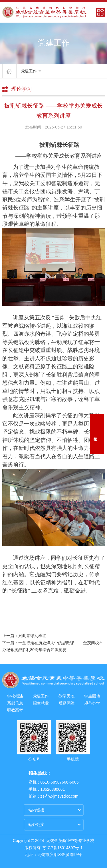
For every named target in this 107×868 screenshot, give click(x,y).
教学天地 (66, 696)
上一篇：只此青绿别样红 (24, 636)
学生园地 (92, 696)
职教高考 (15, 710)
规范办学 (92, 703)
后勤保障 (66, 703)
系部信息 (15, 703)
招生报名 (97, 434)
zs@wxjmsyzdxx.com (59, 796)
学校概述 (15, 696)
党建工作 (31, 71)
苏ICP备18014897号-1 (62, 848)
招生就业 (41, 703)
